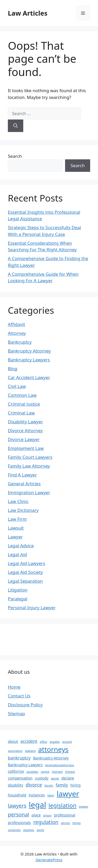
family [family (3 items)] (62, 785)
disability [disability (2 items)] (16, 785)
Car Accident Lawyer (29, 377)
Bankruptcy (20, 342)
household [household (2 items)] (17, 795)
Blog (13, 369)
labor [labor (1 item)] (51, 795)
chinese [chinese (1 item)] (70, 772)
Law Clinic (18, 501)
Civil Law (17, 386)
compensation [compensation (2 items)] (20, 778)
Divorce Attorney (25, 430)
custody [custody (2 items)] (42, 778)
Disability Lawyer (25, 422)
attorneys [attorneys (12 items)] (53, 749)
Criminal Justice (24, 404)
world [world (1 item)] (40, 830)
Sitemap (16, 713)
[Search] (16, 126)
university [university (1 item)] (14, 830)
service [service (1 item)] (65, 823)
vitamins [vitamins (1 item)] (28, 830)
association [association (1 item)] (15, 751)
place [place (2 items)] (36, 815)
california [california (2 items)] (16, 771)
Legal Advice (21, 546)
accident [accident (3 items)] (29, 741)
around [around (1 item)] (67, 742)
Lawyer (15, 537)
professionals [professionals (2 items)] (19, 823)
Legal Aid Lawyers (27, 563)
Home (14, 687)
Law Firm (17, 519)
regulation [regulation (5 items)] (46, 822)
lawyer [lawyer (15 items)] (68, 794)
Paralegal (18, 599)
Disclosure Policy (25, 705)
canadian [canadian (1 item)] (32, 772)
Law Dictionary (23, 510)
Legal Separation (25, 581)
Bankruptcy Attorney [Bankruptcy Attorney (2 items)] (51, 758)
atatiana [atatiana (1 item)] (30, 751)
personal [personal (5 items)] (18, 814)
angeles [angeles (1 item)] (55, 742)
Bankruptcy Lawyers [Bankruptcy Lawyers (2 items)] (25, 765)
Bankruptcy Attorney (29, 351)
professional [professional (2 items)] (64, 815)
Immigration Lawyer (29, 492)
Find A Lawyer (22, 475)
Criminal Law (21, 413)
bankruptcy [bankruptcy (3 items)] (19, 758)
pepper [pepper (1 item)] (84, 807)
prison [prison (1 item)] (47, 815)
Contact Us (19, 696)
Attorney (17, 333)
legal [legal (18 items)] (37, 805)
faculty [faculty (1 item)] (49, 785)
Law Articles (28, 13)
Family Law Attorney (29, 466)
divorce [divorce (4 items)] (34, 785)
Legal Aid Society (25, 572)
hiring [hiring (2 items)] (75, 785)
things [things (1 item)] (76, 823)
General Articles (24, 484)
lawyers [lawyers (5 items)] (17, 806)
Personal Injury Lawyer (32, 608)
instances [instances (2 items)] (37, 795)
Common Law (22, 395)
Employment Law (26, 448)
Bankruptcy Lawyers (29, 360)
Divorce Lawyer (24, 439)
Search (15, 156)
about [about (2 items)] (13, 741)
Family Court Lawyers (30, 457)
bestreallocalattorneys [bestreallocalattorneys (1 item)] (60, 765)
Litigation (18, 590)
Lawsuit (16, 528)
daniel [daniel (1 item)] (55, 778)
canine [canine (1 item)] (45, 772)
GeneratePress (49, 860)
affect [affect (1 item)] (43, 742)
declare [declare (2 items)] (68, 778)
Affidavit (16, 324)
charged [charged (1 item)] (57, 772)
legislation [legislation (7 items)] (63, 805)
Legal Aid (17, 554)
